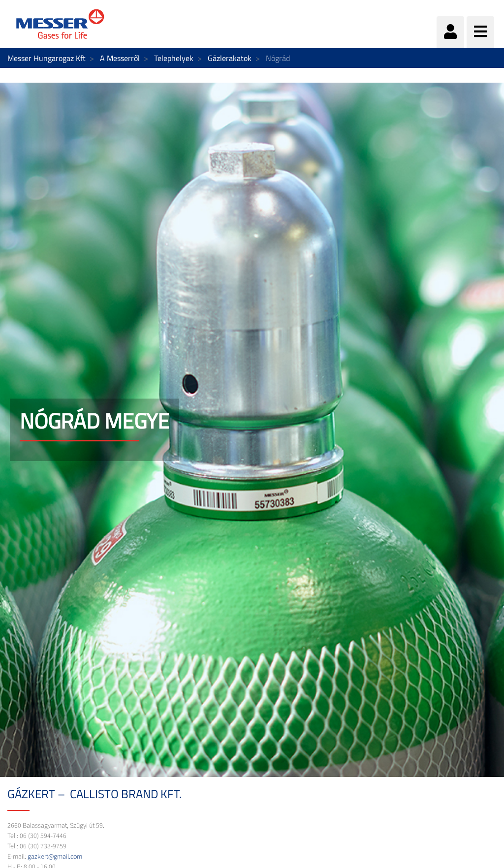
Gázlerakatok (230, 58)
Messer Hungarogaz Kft (47, 58)
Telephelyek (174, 58)
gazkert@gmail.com (55, 857)
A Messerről (120, 58)
